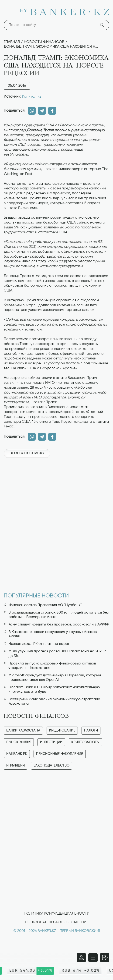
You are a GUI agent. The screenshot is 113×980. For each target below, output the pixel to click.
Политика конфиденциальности (57, 914)
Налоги (91, 730)
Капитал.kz (32, 97)
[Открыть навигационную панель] (93, 958)
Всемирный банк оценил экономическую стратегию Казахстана (52, 701)
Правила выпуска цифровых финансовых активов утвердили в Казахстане (50, 666)
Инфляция (15, 765)
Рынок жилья (19, 742)
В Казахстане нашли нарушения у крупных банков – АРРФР (52, 634)
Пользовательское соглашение (57, 922)
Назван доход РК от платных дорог (37, 644)
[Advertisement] (56, 523)
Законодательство (51, 765)
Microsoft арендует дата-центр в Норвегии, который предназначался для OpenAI (52, 678)
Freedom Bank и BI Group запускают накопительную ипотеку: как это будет (52, 690)
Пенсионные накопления (60, 754)
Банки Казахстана (23, 730)
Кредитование (62, 730)
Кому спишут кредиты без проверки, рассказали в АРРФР (56, 625)
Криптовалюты (85, 742)
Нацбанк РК (17, 754)
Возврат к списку (27, 453)
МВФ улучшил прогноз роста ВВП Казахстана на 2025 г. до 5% (55, 654)
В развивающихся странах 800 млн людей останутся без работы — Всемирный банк (56, 615)
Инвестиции (51, 742)
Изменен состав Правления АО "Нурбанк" (43, 605)
